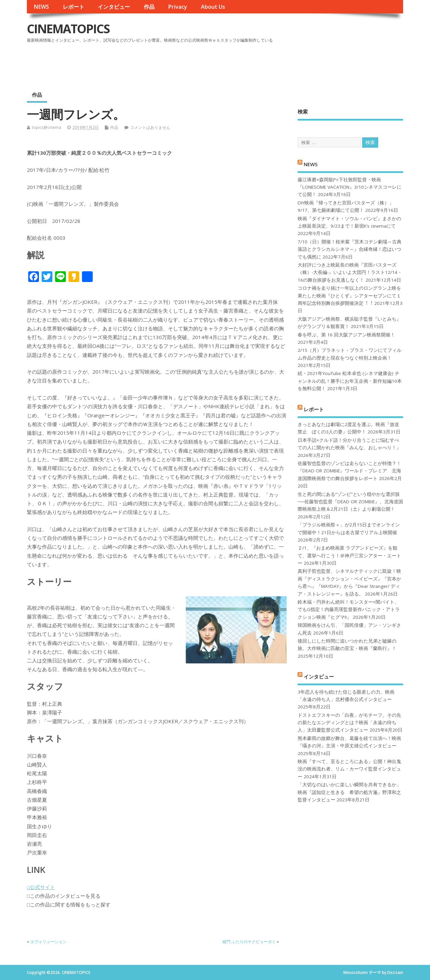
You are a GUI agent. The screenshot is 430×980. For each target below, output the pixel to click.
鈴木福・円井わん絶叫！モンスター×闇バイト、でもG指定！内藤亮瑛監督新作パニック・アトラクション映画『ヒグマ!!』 (349, 610)
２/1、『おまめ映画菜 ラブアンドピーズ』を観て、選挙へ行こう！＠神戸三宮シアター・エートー (349, 555)
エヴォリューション (48, 942)
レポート (74, 7)
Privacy (178, 7)
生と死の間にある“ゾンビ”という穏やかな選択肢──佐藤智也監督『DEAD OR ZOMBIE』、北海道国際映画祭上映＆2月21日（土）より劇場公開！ (350, 502)
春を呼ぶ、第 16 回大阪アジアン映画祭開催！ (346, 335)
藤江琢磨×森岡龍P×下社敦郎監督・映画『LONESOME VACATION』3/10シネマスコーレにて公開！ (350, 187)
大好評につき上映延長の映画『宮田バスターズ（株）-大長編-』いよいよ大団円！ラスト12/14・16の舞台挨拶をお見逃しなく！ (350, 272)
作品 (149, 7)
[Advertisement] (275, 63)
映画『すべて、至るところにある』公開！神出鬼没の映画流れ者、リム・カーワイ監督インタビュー (349, 769)
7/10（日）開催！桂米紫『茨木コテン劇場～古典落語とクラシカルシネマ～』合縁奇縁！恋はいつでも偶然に (350, 249)
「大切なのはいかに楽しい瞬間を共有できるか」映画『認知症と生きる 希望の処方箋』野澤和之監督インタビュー (349, 792)
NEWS (41, 7)
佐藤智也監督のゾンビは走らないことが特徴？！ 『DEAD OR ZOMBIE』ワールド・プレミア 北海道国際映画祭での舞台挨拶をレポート (349, 471)
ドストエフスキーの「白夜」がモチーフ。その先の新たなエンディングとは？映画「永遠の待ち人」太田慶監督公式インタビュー (349, 723)
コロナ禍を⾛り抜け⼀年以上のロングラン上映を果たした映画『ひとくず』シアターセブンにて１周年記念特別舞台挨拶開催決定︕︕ (349, 296)
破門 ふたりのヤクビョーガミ (249, 942)
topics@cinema (47, 127)
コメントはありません (150, 127)
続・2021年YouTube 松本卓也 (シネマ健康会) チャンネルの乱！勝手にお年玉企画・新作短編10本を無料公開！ (350, 381)
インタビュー (114, 7)
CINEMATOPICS (68, 29)
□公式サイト (41, 887)
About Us (213, 7)
